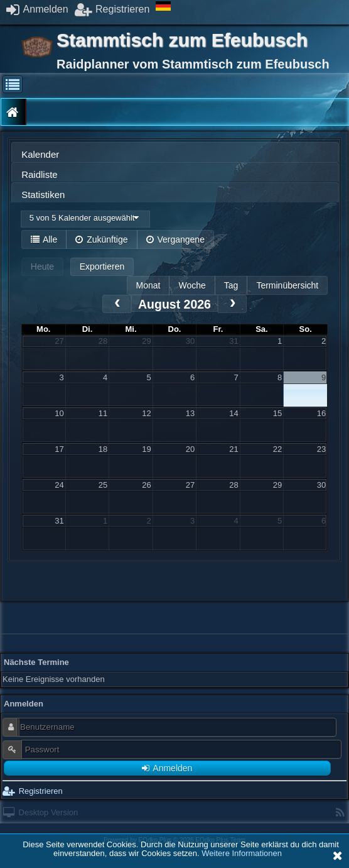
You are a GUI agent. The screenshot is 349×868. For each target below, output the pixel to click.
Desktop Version (40, 812)
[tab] (175, 152)
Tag (231, 285)
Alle (44, 239)
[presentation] (175, 156)
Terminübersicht (287, 285)
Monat (148, 285)
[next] (232, 304)
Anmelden (37, 9)
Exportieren (102, 266)
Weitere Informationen (242, 853)
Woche (192, 285)
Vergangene (175, 239)
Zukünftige (101, 239)
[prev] (117, 304)
